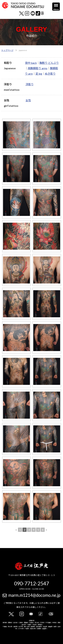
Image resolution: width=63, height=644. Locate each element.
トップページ (7, 50)
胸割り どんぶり (49, 63)
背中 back (31, 63)
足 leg (39, 74)
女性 (28, 100)
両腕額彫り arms (38, 68)
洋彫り (30, 84)
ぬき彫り (50, 74)
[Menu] (56, 7)
